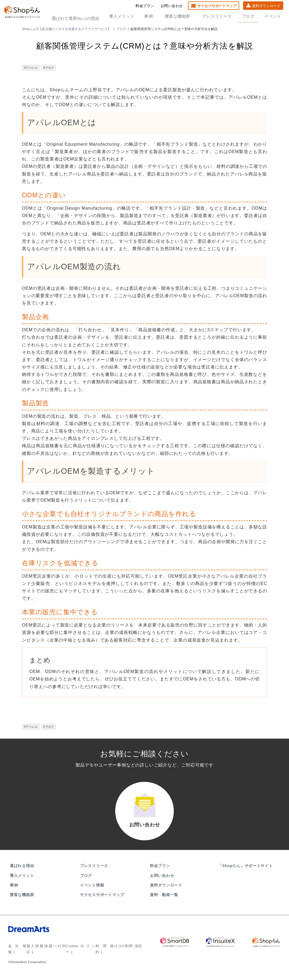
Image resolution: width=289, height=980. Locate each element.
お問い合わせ (172, 7)
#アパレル (31, 68)
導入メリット (137, 17)
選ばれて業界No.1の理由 (95, 17)
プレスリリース (224, 17)
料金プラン (145, 7)
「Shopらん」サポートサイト (246, 871)
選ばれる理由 (22, 871)
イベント (274, 17)
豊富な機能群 (189, 17)
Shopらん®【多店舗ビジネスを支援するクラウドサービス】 (66, 29)
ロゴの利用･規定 (124, 951)
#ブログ (49, 68)
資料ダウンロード (266, 7)
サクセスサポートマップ (217, 7)
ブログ (252, 17)
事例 (162, 17)
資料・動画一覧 (164, 900)
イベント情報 (92, 890)
